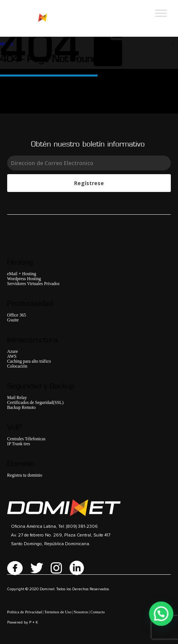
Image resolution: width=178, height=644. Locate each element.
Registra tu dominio (25, 475)
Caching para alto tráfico (29, 361)
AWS (12, 356)
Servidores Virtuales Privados (33, 284)
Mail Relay (17, 398)
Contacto (98, 612)
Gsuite (13, 320)
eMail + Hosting (22, 274)
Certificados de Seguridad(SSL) (35, 403)
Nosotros (81, 612)
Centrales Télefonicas (26, 439)
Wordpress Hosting (24, 279)
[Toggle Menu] (161, 13)
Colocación (17, 366)
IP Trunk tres (19, 444)
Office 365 (17, 315)
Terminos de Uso (58, 612)
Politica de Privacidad (25, 612)
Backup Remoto (22, 408)
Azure (13, 352)
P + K (34, 622)
